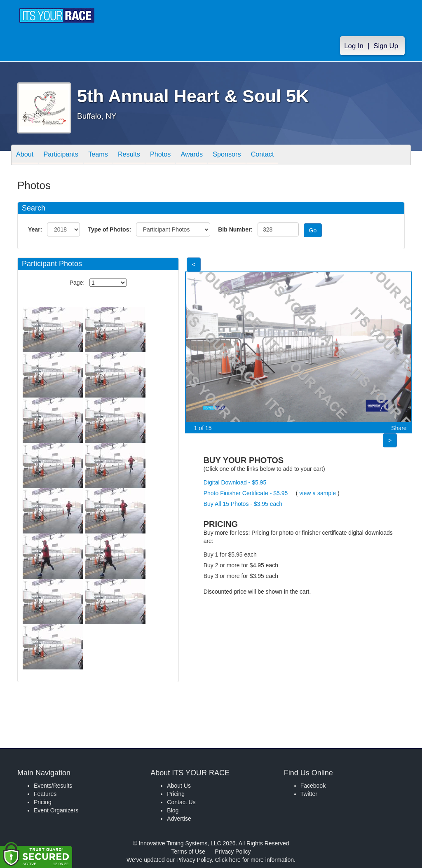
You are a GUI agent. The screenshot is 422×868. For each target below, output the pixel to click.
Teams (109, 156)
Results (143, 156)
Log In (354, 46)
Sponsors (254, 156)
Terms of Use (188, 852)
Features (45, 794)
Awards (214, 156)
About (27, 156)
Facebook (313, 786)
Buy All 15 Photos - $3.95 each (243, 504)
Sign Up (386, 46)
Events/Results (53, 786)
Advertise (179, 819)
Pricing (43, 802)
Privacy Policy (233, 852)
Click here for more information (254, 860)
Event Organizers (56, 810)
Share (399, 428)
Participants (67, 156)
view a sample (318, 493)
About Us (179, 786)
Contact (293, 156)
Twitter (309, 794)
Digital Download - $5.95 (235, 482)
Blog (173, 810)
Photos (179, 156)
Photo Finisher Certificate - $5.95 (246, 493)
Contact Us (181, 802)
